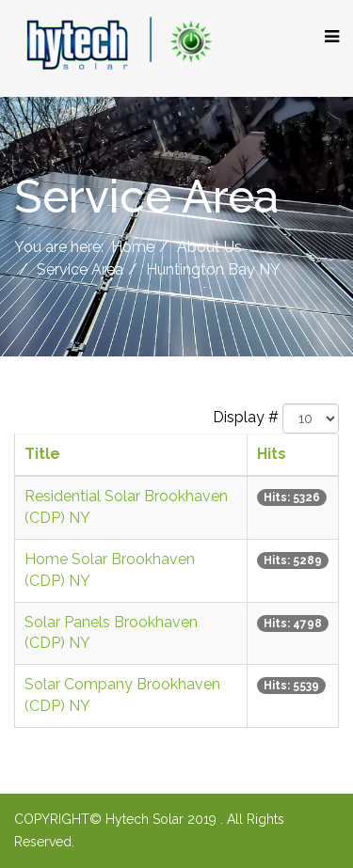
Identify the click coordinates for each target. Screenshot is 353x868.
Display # (246, 417)
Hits (272, 454)
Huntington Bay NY (213, 269)
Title (42, 454)
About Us (209, 247)
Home (133, 247)
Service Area (80, 269)
